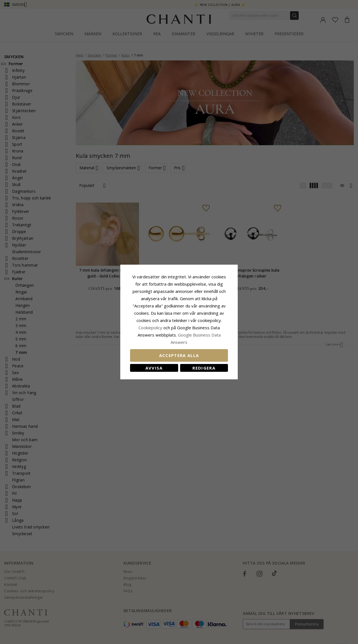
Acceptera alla (179, 355)
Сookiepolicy (151, 328)
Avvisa (154, 368)
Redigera (204, 368)
